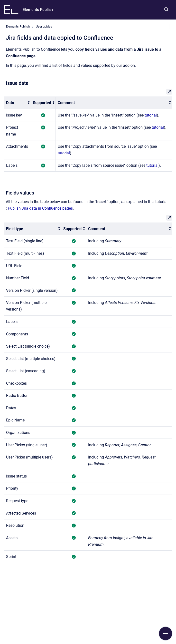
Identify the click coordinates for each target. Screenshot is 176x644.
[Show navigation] (166, 634)
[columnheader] (18, 103)
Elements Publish (38, 10)
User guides (44, 26)
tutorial (151, 115)
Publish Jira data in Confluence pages (40, 208)
